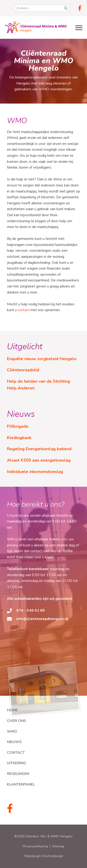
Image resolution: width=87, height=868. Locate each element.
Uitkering (16, 763)
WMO (12, 731)
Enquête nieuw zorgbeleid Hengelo (42, 359)
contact (24, 310)
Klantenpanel (21, 784)
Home (12, 710)
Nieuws (14, 742)
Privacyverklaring (35, 846)
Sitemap (58, 846)
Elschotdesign (53, 856)
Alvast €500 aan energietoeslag (39, 460)
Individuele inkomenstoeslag (35, 472)
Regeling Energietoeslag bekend (39, 449)
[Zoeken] (66, 8)
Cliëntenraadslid (23, 370)
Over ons (16, 721)
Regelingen (18, 774)
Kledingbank (19, 438)
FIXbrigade (18, 426)
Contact (16, 753)
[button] (79, 28)
